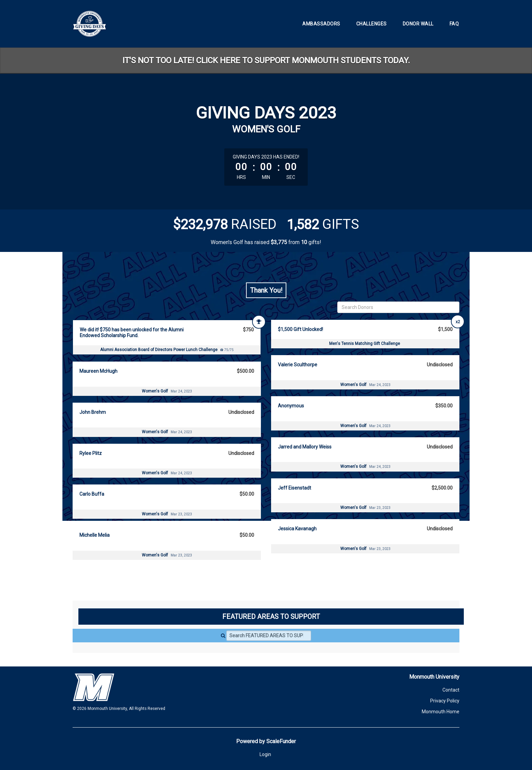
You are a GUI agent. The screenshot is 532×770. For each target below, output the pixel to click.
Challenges (372, 24)
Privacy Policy (445, 701)
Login (265, 754)
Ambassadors (321, 24)
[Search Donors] (398, 307)
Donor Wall (418, 24)
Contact (451, 690)
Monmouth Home (441, 712)
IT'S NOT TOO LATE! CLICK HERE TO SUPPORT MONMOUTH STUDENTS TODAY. (266, 60)
